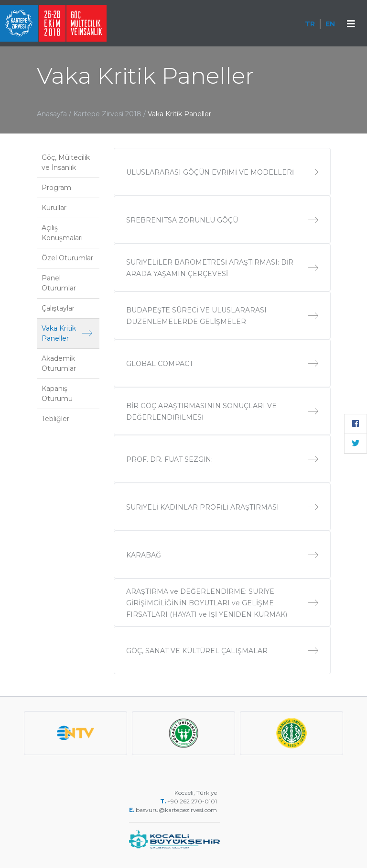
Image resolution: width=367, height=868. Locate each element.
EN (330, 24)
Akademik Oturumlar (59, 363)
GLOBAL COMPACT (222, 364)
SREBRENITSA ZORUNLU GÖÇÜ (222, 220)
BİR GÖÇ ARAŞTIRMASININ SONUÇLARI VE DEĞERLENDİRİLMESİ (222, 412)
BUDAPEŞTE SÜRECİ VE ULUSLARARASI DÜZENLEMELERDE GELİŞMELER (222, 316)
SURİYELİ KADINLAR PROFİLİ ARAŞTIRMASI (222, 507)
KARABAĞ (222, 555)
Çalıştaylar (58, 308)
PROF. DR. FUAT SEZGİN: (222, 459)
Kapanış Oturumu (57, 394)
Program (56, 188)
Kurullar (54, 208)
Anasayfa (52, 114)
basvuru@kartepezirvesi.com (177, 810)
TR (310, 24)
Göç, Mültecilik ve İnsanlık (66, 162)
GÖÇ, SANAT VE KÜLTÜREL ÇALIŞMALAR (222, 651)
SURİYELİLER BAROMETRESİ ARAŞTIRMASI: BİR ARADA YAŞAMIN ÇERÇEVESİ (222, 268)
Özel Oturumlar (67, 258)
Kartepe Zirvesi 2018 (108, 114)
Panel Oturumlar (59, 283)
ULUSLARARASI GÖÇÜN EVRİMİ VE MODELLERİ (222, 172)
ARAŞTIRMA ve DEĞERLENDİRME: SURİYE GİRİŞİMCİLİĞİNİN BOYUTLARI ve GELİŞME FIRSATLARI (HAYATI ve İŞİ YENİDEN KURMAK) (222, 603)
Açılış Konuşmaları (62, 233)
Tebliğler (55, 419)
